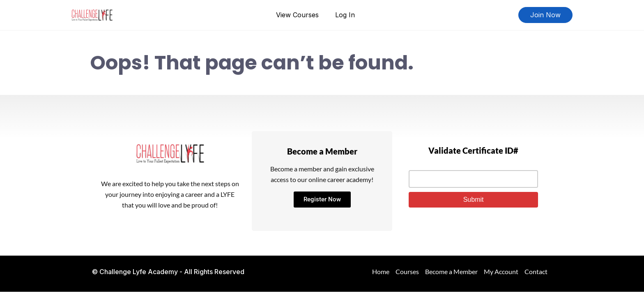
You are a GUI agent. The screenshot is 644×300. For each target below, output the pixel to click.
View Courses (297, 15)
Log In (345, 15)
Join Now (545, 15)
